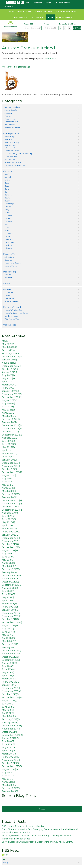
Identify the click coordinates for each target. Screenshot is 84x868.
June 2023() (9, 407)
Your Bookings (64, 17)
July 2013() (8, 773)
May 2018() (8, 597)
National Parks (11, 266)
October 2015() (10, 694)
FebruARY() (9, 350)
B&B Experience (11, 134)
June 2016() (9, 669)
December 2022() (12, 425)
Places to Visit (10, 254)
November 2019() (12, 541)
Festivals (7, 289)
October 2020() (11, 507)
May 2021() (8, 485)
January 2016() (10, 685)
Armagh (8, 177)
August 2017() (10, 626)
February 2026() (11, 353)
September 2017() (12, 622)
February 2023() (11, 419)
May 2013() (8, 779)
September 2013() (12, 766)
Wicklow (8, 248)
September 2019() (12, 547)
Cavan (7, 183)
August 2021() (10, 475)
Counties (7, 171)
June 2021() (9, 482)
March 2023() (10, 416)
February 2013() (11, 788)
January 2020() (11, 535)
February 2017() (11, 644)
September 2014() (12, 735)
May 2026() (8, 344)
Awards (7, 284)
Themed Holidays (43, 12)
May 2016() (8, 672)
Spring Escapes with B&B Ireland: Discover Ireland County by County (38, 842)
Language (38, 2)
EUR (28, 2)
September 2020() (12, 510)
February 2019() (11, 569)
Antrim (7, 174)
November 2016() (11, 654)
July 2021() (8, 479)
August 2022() (10, 438)
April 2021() (8, 488)
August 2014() (10, 738)
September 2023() (12, 397)
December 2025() (12, 357)
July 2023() (8, 404)
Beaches (8, 260)
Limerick (8, 222)
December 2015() (11, 688)
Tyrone (7, 236)
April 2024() (9, 382)
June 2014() (9, 744)
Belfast (7, 180)
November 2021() (11, 466)
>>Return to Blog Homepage (16, 67)
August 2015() (10, 701)
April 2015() (8, 713)
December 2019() (11, 538)
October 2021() (10, 469)
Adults (65, 24)
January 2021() (10, 497)
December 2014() (12, 726)
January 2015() (10, 723)
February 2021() (11, 494)
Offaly (7, 227)
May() (6, 341)
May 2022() (8, 447)
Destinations (24, 12)
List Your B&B (37, 17)
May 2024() (8, 378)
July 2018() (8, 591)
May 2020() (8, 522)
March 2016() (9, 679)
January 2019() (10, 572)
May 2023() (8, 410)
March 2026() (9, 347)
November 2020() (12, 504)
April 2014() (9, 751)
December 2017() (12, 613)
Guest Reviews (11, 156)
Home (11, 12)
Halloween (9, 298)
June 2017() (8, 632)
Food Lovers (10, 119)
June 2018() (8, 594)
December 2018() (11, 576)
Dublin (7, 201)
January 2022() (10, 422)
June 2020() (9, 519)
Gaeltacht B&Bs (11, 122)
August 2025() (10, 372)
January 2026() (10, 360)
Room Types (10, 159)
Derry (7, 192)
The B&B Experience (66, 12)
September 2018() (12, 585)
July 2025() (8, 375)
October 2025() (11, 369)
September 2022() (12, 435)
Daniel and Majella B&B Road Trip (19, 154)
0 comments (49, 59)
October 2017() (10, 619)
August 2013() (10, 769)
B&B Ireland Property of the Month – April (24, 826)
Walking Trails (10, 325)
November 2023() (12, 394)
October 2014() (11, 732)
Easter (7, 295)
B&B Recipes (10, 145)
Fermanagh (9, 204)
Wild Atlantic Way (12, 319)
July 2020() (9, 516)
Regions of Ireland (12, 307)
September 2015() (12, 697)
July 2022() (8, 441)
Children (70, 24)
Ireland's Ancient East (13, 310)
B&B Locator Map (12, 142)
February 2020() (11, 532)
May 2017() (8, 635)
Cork (7, 189)
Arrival (47, 24)
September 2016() (12, 660)
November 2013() (11, 760)
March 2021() (9, 491)
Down (7, 198)
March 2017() (9, 641)
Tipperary (9, 233)
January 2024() (10, 391)
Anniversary (9, 136)
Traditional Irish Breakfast (15, 165)
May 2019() (8, 560)
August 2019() (10, 550)
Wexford (8, 245)
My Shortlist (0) (63, 2)
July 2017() (8, 629)
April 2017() (8, 638)
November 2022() (12, 429)
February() (8, 388)
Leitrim (7, 219)
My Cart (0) (9, 7)
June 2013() (9, 776)
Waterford (9, 239)
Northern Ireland (12, 316)
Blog (50, 17)
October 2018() (10, 582)
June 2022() (9, 444)
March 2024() (10, 385)
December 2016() (12, 651)
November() (9, 363)
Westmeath (9, 242)
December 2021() (11, 463)
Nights (60, 24)
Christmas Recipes (13, 148)
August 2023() (10, 400)
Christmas (9, 292)
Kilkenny (8, 216)
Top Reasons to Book (14, 162)
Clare (7, 186)
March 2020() (9, 529)
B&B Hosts (9, 139)
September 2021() (12, 472)
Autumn (8, 275)
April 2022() (9, 450)
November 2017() (12, 616)
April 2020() (9, 525)
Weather (8, 278)
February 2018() (11, 607)
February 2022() (11, 457)
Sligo (7, 230)
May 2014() (9, 748)
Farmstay (8, 116)
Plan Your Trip (10, 272)
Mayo (7, 224)
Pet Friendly (10, 125)
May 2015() (8, 710)
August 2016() (10, 663)
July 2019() (8, 554)
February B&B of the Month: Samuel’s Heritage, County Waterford (36, 836)
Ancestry (8, 113)
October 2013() (10, 763)
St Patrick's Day (11, 301)
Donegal (8, 195)
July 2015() (8, 704)
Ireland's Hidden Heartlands (16, 313)
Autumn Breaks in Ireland (28, 48)
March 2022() (10, 454)
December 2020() (12, 500)
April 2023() (9, 413)
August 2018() (10, 588)
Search (77, 28)
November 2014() (12, 729)
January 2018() (10, 610)
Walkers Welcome (12, 128)
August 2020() (10, 513)
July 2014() (8, 741)
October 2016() (10, 657)
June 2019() (9, 557)
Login (50, 2)
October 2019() (10, 544)
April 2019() (8, 563)
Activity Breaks (11, 110)
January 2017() (10, 647)
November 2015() (12, 691)
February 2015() (11, 719)
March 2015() (9, 716)
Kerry (7, 210)
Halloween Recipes (13, 151)
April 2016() (8, 676)
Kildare (8, 213)
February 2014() (11, 757)
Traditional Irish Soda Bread (16, 839)
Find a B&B (29, 24)
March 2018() (9, 604)
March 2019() (9, 566)
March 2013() (9, 785)
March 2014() (10, 754)
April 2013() (8, 782)
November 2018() (12, 579)
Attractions (9, 257)
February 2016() (11, 682)
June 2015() (9, 707)
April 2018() (8, 601)
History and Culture (13, 263)
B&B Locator (20, 17)
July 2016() (8, 666)
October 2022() (10, 432)
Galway (8, 207)
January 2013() (10, 791)
